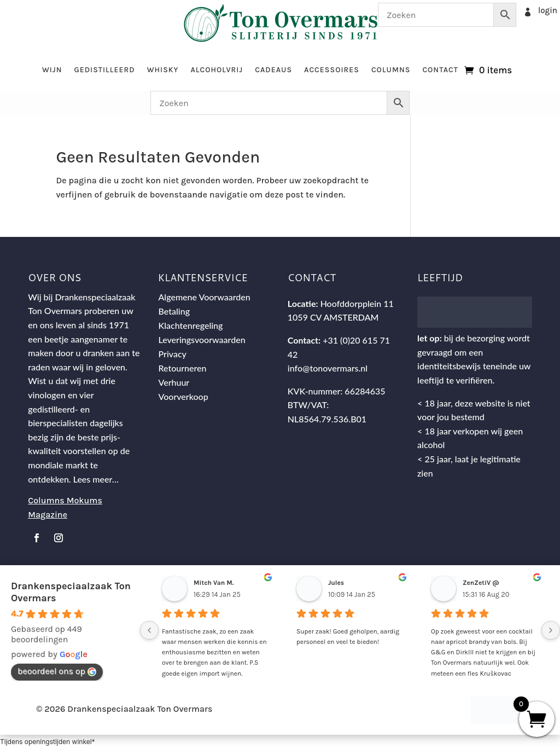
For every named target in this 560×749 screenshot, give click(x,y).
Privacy (173, 354)
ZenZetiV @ (481, 583)
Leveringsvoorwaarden (202, 339)
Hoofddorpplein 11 (357, 303)
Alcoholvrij (217, 70)
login (548, 10)
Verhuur (174, 382)
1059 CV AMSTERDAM (333, 317)
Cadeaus (273, 70)
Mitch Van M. (214, 583)
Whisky (163, 70)
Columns (391, 70)
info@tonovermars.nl (328, 368)
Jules (336, 583)
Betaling (174, 311)
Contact (440, 70)
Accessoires (332, 70)
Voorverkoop (183, 396)
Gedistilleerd (104, 70)
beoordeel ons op (57, 671)
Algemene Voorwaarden (205, 297)
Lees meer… (96, 479)
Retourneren (183, 368)
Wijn (52, 70)
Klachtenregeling (191, 325)
